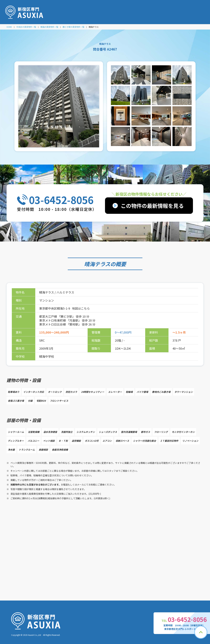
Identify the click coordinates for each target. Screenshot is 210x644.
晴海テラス (97, 264)
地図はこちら (81, 308)
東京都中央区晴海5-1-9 (55, 308)
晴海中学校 (47, 356)
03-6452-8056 (61, 200)
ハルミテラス (65, 292)
